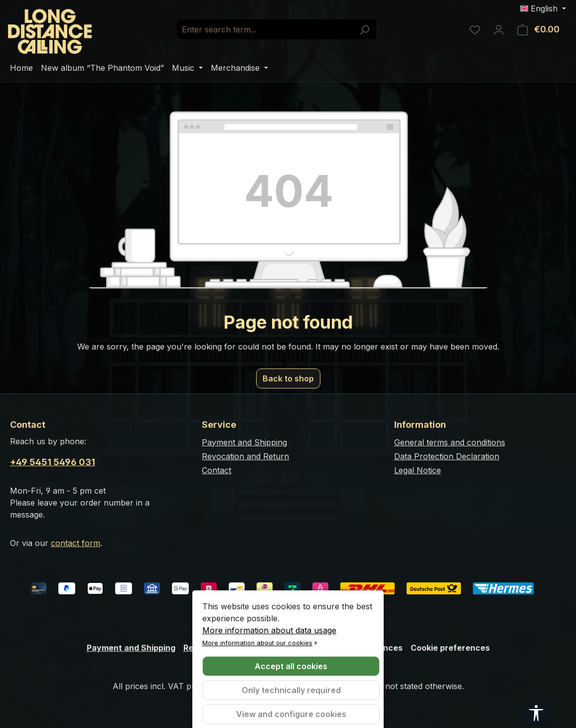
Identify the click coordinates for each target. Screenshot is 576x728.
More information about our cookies (257, 643)
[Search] (364, 29)
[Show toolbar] (536, 713)
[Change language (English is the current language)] (543, 8)
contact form (75, 543)
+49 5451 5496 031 (53, 462)
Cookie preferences (450, 648)
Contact (216, 470)
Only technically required (291, 690)
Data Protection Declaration (447, 456)
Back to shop (288, 378)
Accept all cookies (291, 666)
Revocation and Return (245, 456)
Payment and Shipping (244, 442)
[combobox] (265, 29)
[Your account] (499, 29)
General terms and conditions (450, 442)
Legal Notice (418, 470)
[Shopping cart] (538, 29)
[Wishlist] (475, 29)
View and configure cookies (291, 714)
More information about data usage (269, 630)
